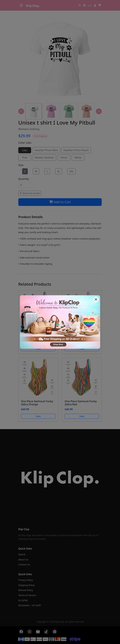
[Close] (96, 299)
